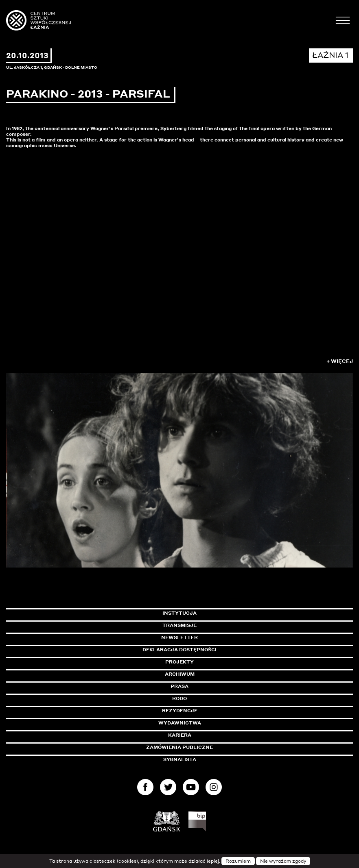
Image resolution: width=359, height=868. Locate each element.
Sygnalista (180, 759)
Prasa (179, 686)
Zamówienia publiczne (198, 747)
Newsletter (179, 637)
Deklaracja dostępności (179, 650)
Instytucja (179, 613)
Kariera (180, 735)
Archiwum (180, 674)
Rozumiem (238, 861)
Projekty (179, 662)
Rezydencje (180, 711)
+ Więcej (340, 361)
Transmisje (214, 625)
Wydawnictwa (180, 723)
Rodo (179, 698)
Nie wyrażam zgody (283, 861)
